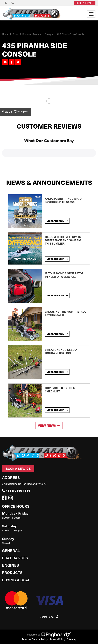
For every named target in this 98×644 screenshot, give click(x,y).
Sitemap (72, 639)
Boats (15, 34)
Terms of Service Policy (35, 639)
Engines (10, 565)
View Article (57, 221)
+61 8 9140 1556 (16, 490)
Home (5, 34)
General (11, 550)
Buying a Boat (16, 580)
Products (12, 572)
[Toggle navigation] (91, 14)
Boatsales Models (32, 34)
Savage (49, 34)
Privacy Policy (57, 639)
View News (49, 425)
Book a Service (18, 468)
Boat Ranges (15, 558)
